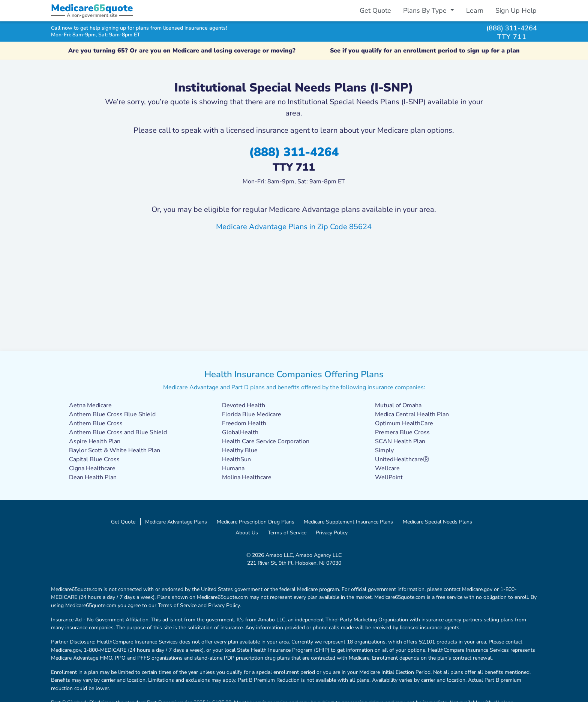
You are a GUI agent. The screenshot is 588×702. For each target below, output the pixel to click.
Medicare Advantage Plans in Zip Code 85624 (294, 227)
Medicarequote (92, 8)
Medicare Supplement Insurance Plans (348, 522)
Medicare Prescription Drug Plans (256, 522)
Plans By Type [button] (426, 10)
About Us (247, 532)
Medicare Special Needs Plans (437, 522)
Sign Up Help (516, 10)
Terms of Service (287, 532)
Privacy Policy (332, 532)
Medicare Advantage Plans (176, 522)
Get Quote (375, 10)
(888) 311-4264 (512, 28)
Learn (475, 10)
